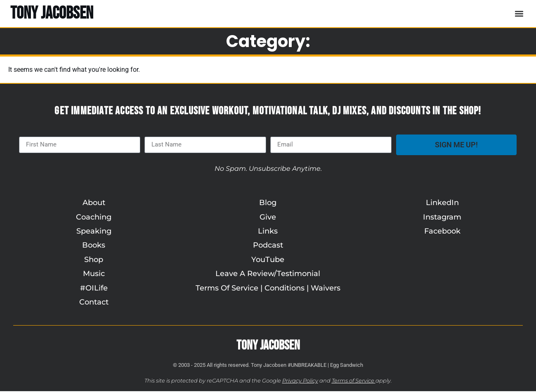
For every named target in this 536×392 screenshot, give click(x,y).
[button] (519, 13)
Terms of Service (353, 381)
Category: (268, 41)
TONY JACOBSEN (52, 13)
